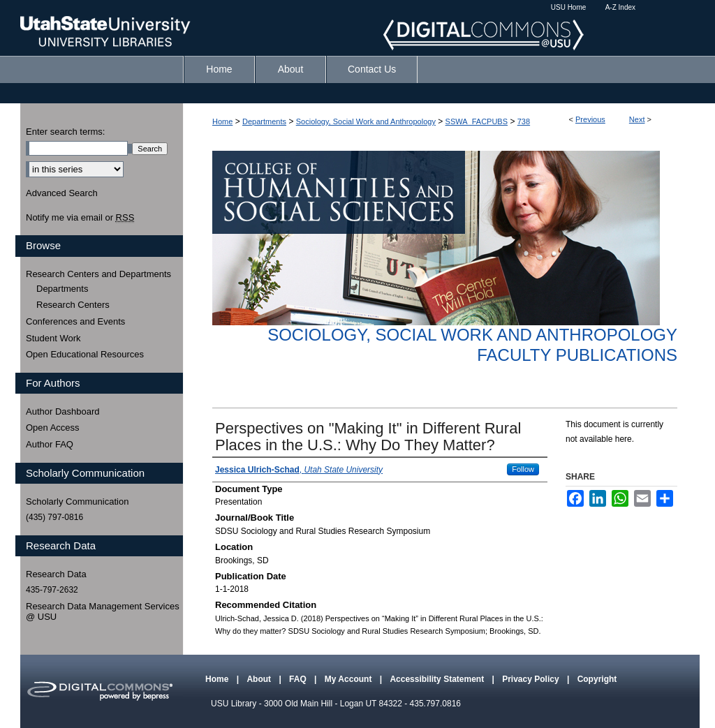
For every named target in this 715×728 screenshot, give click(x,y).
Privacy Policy (532, 679)
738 (524, 121)
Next (637, 119)
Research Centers (73, 305)
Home (222, 121)
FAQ (299, 679)
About (260, 679)
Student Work (53, 338)
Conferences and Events (75, 321)
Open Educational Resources (85, 354)
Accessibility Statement (438, 679)
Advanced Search (62, 193)
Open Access (53, 428)
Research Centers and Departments (98, 274)
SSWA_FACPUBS (477, 121)
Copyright (597, 679)
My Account (349, 679)
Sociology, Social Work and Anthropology (366, 121)
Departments (264, 121)
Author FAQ (50, 444)
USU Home (569, 7)
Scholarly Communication (77, 502)
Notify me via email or (80, 218)
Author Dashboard (63, 411)
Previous (590, 119)
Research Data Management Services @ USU (103, 612)
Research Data (56, 574)
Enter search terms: (65, 132)
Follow (523, 469)
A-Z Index (620, 7)
